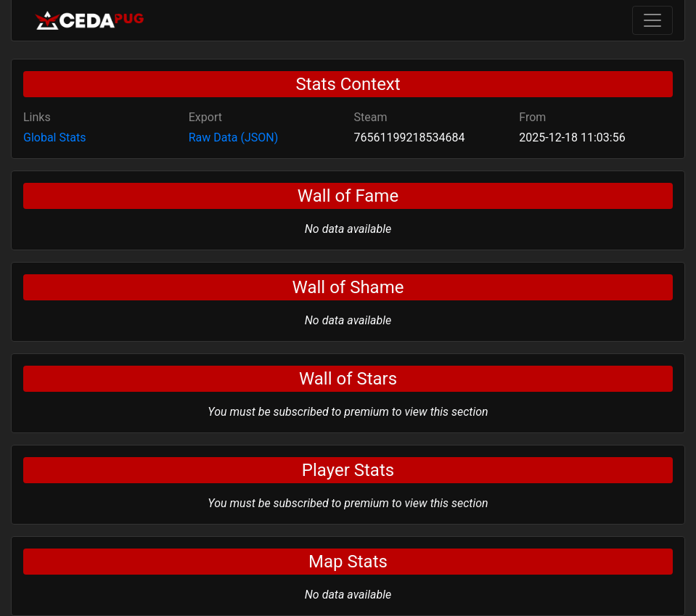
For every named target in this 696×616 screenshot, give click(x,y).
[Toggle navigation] (652, 20)
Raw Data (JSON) (233, 137)
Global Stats (54, 137)
